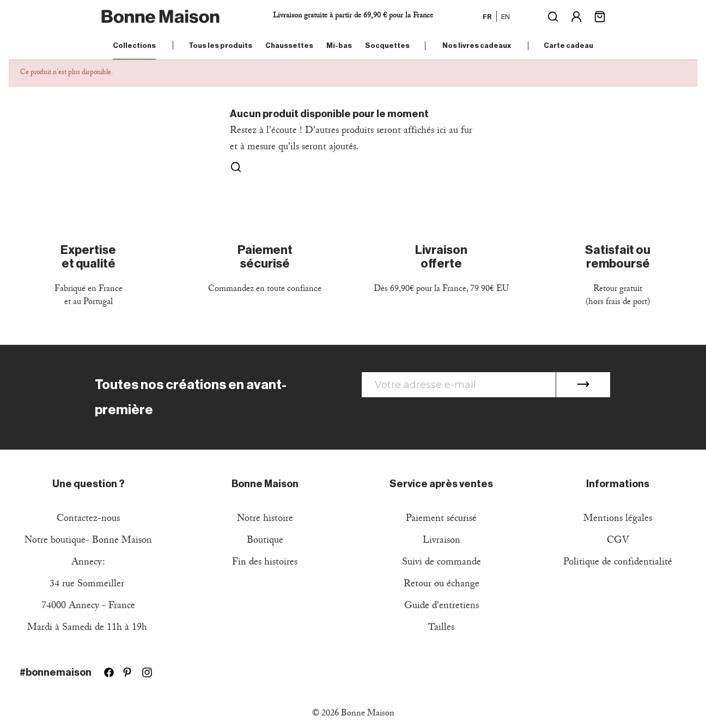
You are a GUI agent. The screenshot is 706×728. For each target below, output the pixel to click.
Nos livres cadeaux (477, 45)
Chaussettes (289, 45)
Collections (134, 45)
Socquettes (387, 45)
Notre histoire (265, 520)
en (506, 16)
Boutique (265, 541)
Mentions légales (618, 520)
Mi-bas (339, 45)
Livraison (442, 541)
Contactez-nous (88, 520)
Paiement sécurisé (441, 520)
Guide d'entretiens (442, 607)
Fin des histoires (265, 563)
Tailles (441, 629)
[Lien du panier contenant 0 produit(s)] (600, 16)
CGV (618, 541)
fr (487, 16)
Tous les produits (220, 45)
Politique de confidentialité (618, 563)
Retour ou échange (442, 585)
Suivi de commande (442, 563)
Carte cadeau (568, 45)
